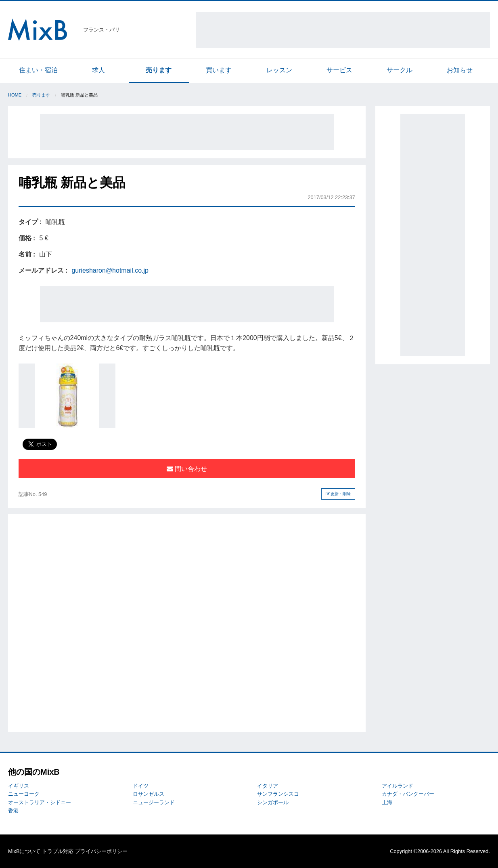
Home (15, 95)
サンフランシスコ (278, 794)
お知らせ (460, 70)
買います (219, 70)
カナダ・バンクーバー (408, 794)
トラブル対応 (58, 851)
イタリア (268, 786)
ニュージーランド (154, 802)
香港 (13, 810)
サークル (400, 70)
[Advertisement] (343, 30)
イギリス (19, 786)
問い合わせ (187, 469)
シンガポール (273, 802)
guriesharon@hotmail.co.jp (110, 270)
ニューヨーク (24, 794)
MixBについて (24, 851)
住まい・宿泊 (38, 70)
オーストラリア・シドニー (40, 802)
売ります (159, 70)
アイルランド (398, 786)
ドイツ (141, 786)
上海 (387, 802)
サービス (339, 70)
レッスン (279, 70)
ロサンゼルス (149, 794)
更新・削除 (338, 494)
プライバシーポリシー (101, 851)
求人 (98, 70)
